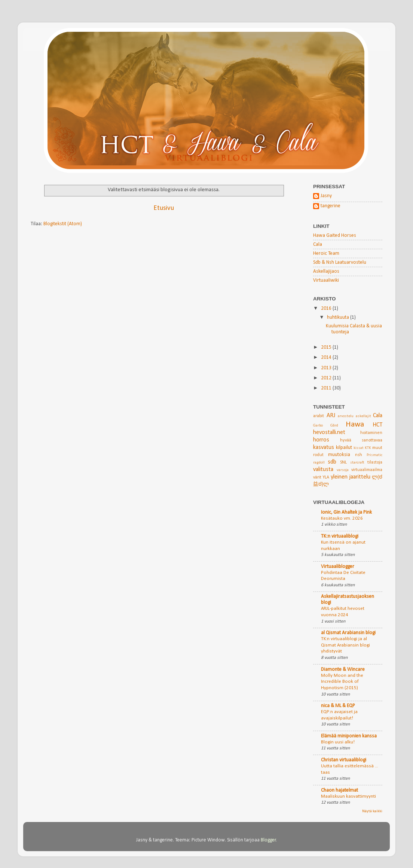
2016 (327, 308)
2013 (327, 368)
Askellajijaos (326, 271)
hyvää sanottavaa (361, 440)
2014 (327, 357)
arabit (319, 416)
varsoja (343, 470)
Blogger (268, 840)
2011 (327, 388)
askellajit (363, 416)
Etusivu (164, 208)
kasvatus (324, 447)
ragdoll (319, 463)
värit (317, 477)
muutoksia (339, 455)
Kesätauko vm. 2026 (342, 518)
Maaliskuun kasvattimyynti (348, 796)
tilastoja (375, 462)
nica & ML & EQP (338, 706)
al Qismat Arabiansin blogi (348, 633)
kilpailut (344, 448)
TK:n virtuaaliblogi (340, 536)
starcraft (357, 463)
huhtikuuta (339, 317)
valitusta (323, 470)
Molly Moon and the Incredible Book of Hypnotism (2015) (342, 682)
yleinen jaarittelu (351, 477)
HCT (377, 425)
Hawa (355, 424)
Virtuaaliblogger (338, 567)
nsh (359, 455)
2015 (327, 347)
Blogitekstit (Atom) (63, 224)
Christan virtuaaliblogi (344, 760)
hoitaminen (371, 433)
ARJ (331, 416)
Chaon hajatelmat (339, 790)
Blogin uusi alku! (338, 742)
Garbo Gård (326, 426)
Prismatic (374, 455)
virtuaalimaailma (367, 470)
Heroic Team (326, 253)
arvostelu (346, 416)
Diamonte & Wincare (343, 670)
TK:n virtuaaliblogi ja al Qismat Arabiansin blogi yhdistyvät (345, 645)
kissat (359, 448)
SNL (343, 462)
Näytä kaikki (372, 811)
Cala (318, 244)
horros (321, 440)
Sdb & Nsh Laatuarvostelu (340, 262)
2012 (327, 378)
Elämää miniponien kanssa (349, 736)
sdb (332, 462)
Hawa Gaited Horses (335, 236)
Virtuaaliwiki (326, 280)
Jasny (326, 196)
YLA (326, 477)
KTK (368, 448)
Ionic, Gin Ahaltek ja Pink (346, 512)
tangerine (331, 206)
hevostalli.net (329, 433)
